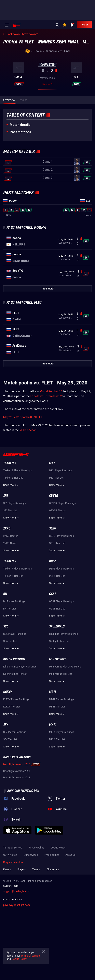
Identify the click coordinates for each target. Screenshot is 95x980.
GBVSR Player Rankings (62, 503)
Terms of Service (13, 848)
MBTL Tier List (57, 707)
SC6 (6, 626)
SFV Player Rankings (15, 732)
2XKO (7, 528)
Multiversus (58, 659)
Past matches (20, 132)
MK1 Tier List (56, 478)
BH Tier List (10, 609)
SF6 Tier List (10, 511)
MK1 (52, 463)
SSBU (53, 528)
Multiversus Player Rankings (65, 667)
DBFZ (52, 561)
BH (5, 594)
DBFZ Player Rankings (62, 569)
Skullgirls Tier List (59, 641)
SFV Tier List (10, 739)
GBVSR (54, 496)
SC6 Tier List (10, 641)
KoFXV (8, 692)
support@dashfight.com (17, 891)
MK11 (53, 725)
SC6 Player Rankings (15, 634)
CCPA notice (10, 855)
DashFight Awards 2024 (17, 764)
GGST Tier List (57, 609)
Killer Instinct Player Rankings (20, 667)
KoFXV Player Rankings (16, 699)
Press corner (52, 855)
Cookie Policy (58, 848)
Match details (20, 125)
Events (7, 869)
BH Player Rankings (14, 601)
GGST (53, 594)
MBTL (53, 692)
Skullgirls (57, 626)
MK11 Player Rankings (62, 732)
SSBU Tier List (57, 543)
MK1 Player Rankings (61, 471)
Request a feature (13, 862)
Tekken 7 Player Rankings (18, 569)
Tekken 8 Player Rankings (18, 471)
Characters (53, 869)
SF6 (6, 496)
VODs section (28, 430)
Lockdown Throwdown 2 (46, 396)
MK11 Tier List (57, 739)
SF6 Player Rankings (15, 503)
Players (22, 869)
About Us (70, 855)
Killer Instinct (14, 659)
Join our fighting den (23, 791)
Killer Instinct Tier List (15, 674)
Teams (36, 869)
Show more (12, 485)
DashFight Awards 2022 (17, 778)
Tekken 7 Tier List (13, 576)
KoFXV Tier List (12, 707)
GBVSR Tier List (58, 511)
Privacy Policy (36, 848)
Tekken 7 (10, 561)
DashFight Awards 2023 (17, 771)
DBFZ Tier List (57, 576)
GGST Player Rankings (62, 601)
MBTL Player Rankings (62, 699)
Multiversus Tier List (60, 674)
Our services (31, 855)
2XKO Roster (10, 536)
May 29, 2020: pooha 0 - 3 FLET (23, 417)
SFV (6, 725)
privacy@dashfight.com (17, 905)
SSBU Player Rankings (62, 536)
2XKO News (10, 543)
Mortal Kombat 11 (51, 391)
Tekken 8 (10, 463)
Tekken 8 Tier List (13, 478)
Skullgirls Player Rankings (64, 634)
